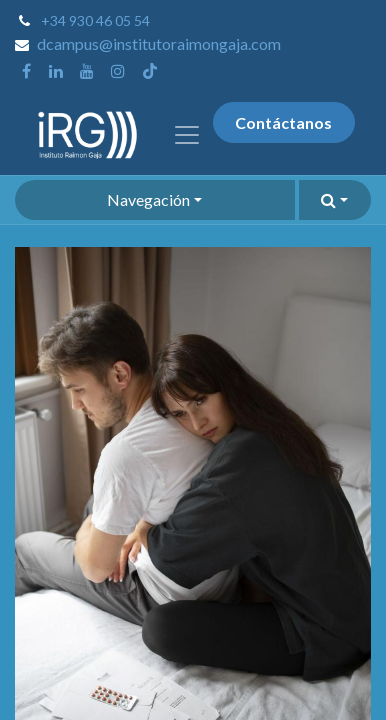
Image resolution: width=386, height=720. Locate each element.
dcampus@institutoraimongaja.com (159, 43)
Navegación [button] (148, 199)
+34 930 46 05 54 (95, 20)
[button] (335, 200)
